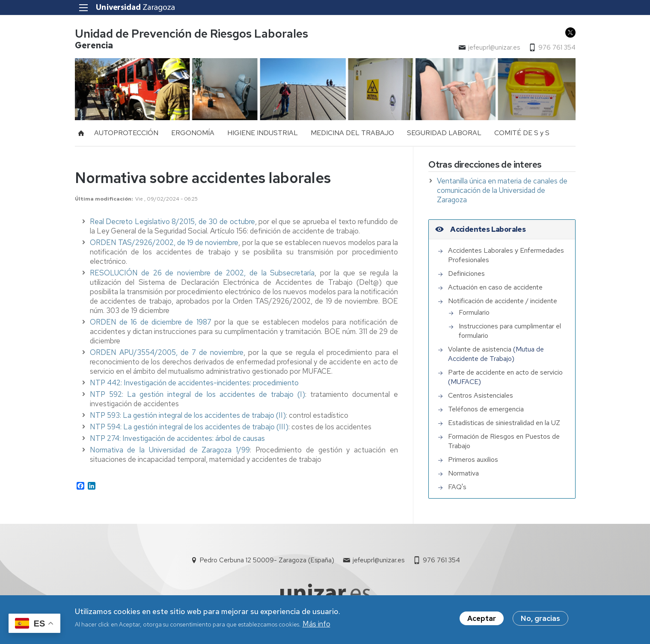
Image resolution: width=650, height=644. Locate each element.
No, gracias (540, 620)
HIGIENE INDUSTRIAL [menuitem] (263, 133)
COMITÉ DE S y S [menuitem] (522, 133)
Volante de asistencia (480, 349)
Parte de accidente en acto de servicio (505, 372)
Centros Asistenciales (481, 395)
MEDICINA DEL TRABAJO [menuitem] (352, 133)
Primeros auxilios (473, 459)
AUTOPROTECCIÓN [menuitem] (126, 133)
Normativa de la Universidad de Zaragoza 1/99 (170, 450)
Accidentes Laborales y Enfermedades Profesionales (506, 255)
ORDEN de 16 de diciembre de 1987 (151, 322)
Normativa (463, 473)
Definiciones (466, 273)
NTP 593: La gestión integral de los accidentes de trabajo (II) (188, 415)
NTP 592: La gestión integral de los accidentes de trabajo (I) (197, 394)
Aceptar (482, 620)
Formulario (474, 312)
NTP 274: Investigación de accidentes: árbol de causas (178, 438)
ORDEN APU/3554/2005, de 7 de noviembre (167, 352)
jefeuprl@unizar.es (494, 47)
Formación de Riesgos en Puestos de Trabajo (504, 441)
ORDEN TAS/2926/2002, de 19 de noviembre (164, 242)
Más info (316, 625)
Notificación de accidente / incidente (503, 301)
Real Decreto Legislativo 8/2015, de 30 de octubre (172, 222)
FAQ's (457, 487)
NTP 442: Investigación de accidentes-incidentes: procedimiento (195, 383)
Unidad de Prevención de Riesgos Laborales (191, 34)
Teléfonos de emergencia (486, 409)
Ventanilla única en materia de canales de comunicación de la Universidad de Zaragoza (502, 190)
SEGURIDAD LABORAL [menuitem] (444, 133)
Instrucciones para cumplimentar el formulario (510, 331)
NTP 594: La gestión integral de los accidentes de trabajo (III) (189, 427)
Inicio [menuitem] (81, 133)
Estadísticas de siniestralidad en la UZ (504, 423)
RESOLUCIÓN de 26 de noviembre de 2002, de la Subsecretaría (202, 273)
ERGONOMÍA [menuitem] (193, 133)
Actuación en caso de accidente (495, 287)
